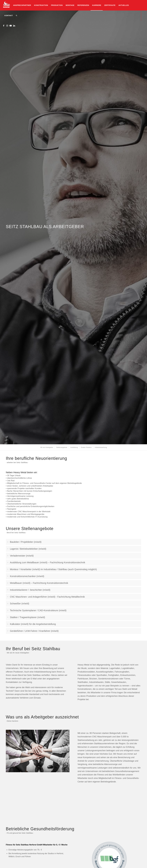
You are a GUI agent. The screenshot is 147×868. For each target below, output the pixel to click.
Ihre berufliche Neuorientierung (36, 458)
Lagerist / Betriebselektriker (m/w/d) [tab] (27, 549)
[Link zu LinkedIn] (14, 26)
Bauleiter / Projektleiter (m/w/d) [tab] (24, 542)
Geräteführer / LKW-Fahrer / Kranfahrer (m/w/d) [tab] (33, 631)
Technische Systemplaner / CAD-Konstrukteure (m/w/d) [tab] (37, 610)
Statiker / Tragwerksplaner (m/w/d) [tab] (26, 617)
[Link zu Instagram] (7, 26)
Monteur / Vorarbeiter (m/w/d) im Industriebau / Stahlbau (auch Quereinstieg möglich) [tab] (52, 569)
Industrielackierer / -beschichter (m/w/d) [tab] (29, 590)
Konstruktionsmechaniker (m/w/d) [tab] (26, 576)
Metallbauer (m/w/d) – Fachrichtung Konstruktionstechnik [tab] (38, 583)
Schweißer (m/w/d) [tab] (18, 604)
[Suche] (16, 16)
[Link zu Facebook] (4, 26)
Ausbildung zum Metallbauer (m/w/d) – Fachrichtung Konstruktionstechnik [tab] (46, 562)
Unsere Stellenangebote (30, 529)
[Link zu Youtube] (11, 26)
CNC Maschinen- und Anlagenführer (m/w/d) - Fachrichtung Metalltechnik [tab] (46, 597)
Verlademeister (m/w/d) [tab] (20, 556)
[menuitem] (7, 5)
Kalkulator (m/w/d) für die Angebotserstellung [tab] (31, 624)
